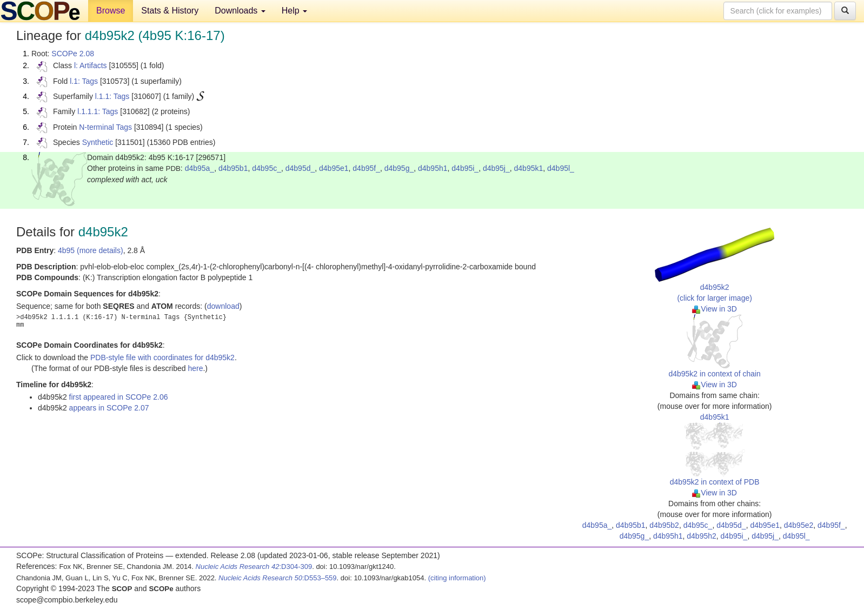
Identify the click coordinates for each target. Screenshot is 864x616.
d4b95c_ (267, 168)
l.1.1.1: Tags (98, 111)
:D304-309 (254, 567)
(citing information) (457, 578)
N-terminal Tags (105, 127)
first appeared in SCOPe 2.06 (119, 397)
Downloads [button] (240, 11)
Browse (111, 11)
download (223, 306)
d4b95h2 (702, 536)
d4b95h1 (433, 168)
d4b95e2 (799, 525)
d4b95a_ (200, 168)
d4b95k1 (529, 168)
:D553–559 (278, 578)
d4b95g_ (399, 168)
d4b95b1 (233, 168)
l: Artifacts (91, 65)
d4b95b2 (664, 525)
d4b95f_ (366, 168)
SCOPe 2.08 (73, 54)
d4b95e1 (334, 168)
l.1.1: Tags (112, 96)
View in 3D (715, 309)
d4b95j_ (496, 168)
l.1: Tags (84, 81)
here (195, 368)
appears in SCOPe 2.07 (109, 408)
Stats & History (170, 11)
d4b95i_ (465, 168)
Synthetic (98, 142)
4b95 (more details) (91, 250)
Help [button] (294, 11)
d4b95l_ (561, 168)
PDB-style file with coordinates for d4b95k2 (162, 357)
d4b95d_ (300, 168)
